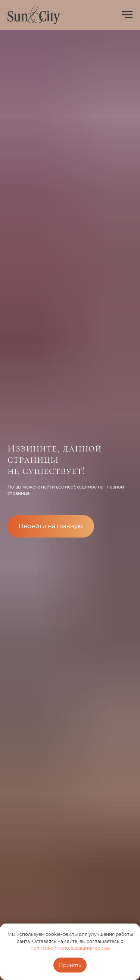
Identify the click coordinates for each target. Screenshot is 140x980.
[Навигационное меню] (127, 15)
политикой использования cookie (70, 948)
